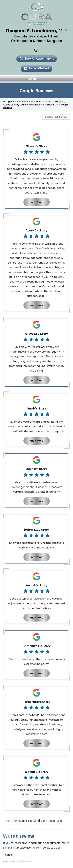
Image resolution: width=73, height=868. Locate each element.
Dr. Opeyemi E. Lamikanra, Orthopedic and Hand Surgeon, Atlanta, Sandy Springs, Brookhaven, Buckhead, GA (34, 103)
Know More (37, 202)
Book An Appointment (37, 59)
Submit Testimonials (56, 117)
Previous (17, 821)
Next (52, 821)
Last (59, 821)
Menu (36, 79)
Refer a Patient (36, 68)
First (8, 821)
